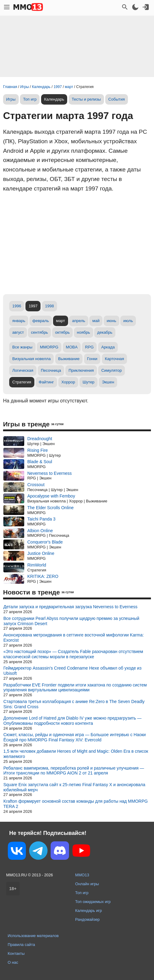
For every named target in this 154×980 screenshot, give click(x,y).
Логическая (23, 370)
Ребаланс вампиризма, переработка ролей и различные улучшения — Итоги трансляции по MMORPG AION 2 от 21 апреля (74, 771)
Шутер (89, 382)
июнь (112, 321)
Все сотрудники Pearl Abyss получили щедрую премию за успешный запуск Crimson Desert (71, 621)
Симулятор (112, 370)
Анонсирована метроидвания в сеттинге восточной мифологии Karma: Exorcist (74, 638)
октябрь (63, 332)
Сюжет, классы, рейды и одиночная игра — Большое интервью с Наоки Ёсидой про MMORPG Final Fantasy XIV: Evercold (75, 737)
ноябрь (84, 332)
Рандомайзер (87, 919)
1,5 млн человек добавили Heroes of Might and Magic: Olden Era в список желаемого (76, 754)
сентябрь (39, 332)
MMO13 (82, 875)
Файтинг (46, 382)
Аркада (108, 347)
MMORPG (49, 347)
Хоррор (68, 382)
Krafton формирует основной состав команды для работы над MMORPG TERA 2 (76, 804)
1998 (50, 306)
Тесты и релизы (86, 99)
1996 (17, 306)
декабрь (105, 332)
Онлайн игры (87, 884)
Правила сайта (21, 945)
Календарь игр (89, 911)
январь (19, 321)
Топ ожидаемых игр (93, 902)
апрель (79, 321)
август (18, 332)
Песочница (51, 370)
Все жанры (22, 347)
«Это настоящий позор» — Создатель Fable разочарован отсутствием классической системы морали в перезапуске (73, 654)
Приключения (81, 370)
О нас (13, 962)
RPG (89, 347)
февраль (41, 321)
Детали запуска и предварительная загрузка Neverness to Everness (70, 607)
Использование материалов (33, 936)
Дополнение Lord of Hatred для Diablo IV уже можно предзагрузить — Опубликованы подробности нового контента (72, 721)
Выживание (69, 359)
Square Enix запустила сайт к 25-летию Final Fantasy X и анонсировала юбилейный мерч (74, 787)
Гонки (92, 359)
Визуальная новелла (31, 359)
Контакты (16, 953)
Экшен (108, 382)
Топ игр (30, 99)
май (96, 321)
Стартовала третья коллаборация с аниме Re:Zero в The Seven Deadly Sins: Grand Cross (74, 704)
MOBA (72, 347)
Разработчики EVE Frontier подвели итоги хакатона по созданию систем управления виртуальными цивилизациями (75, 688)
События (117, 99)
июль (128, 321)
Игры (11, 99)
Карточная (115, 359)
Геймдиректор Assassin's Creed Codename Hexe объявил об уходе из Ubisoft (72, 671)
